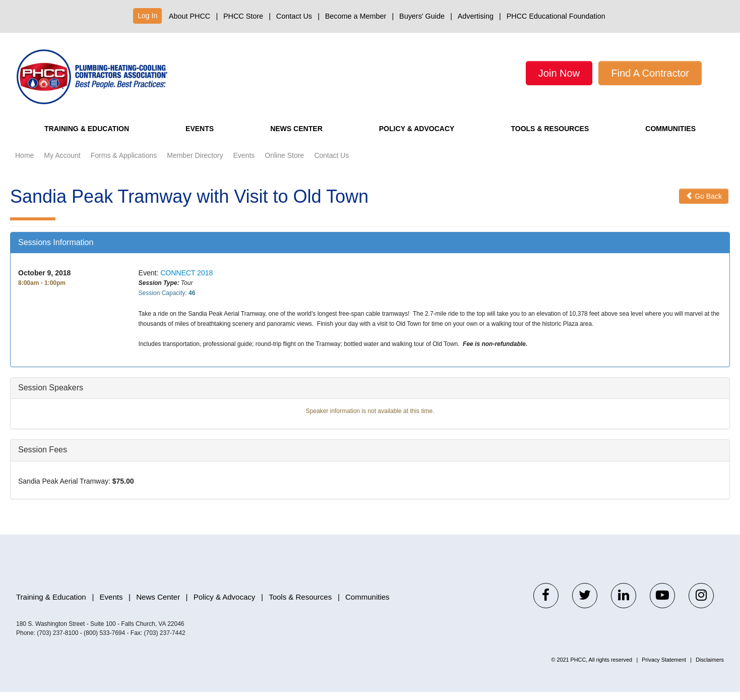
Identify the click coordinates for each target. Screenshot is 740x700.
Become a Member (356, 16)
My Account (62, 164)
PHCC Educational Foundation (556, 16)
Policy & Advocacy (414, 137)
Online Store (284, 164)
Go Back (704, 205)
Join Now (559, 73)
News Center (293, 137)
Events (201, 137)
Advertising (476, 16)
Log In (147, 16)
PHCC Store (243, 16)
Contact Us (294, 16)
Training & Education (89, 137)
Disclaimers (710, 668)
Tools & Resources (550, 137)
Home (24, 164)
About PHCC (190, 16)
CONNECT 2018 (187, 281)
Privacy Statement (664, 668)
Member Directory (195, 164)
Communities (672, 137)
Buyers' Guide (422, 16)
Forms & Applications (124, 164)
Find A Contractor (650, 73)
